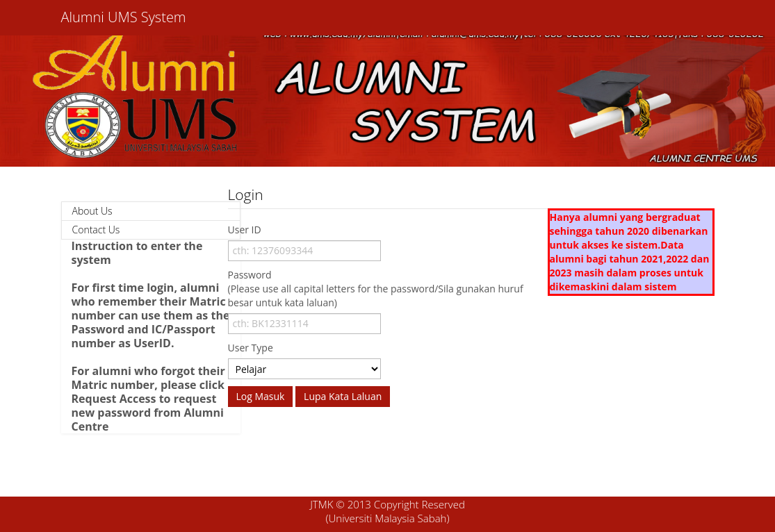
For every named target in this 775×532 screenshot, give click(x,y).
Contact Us (96, 230)
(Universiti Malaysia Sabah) (387, 518)
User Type (251, 348)
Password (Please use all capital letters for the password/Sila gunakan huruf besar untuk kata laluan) (376, 289)
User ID (245, 230)
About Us (92, 211)
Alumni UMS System (124, 17)
